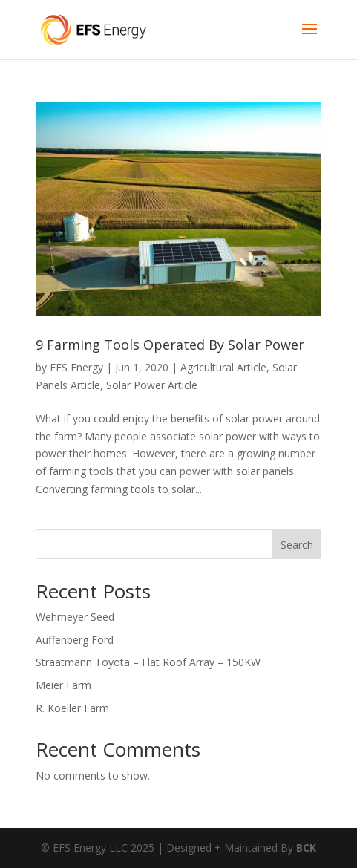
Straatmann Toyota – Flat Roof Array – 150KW (148, 662)
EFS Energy (76, 367)
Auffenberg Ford (75, 640)
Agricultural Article (223, 367)
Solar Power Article (152, 385)
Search (297, 545)
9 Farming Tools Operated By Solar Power (170, 345)
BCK (306, 848)
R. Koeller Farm (72, 708)
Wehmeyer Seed (75, 617)
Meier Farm (63, 685)
